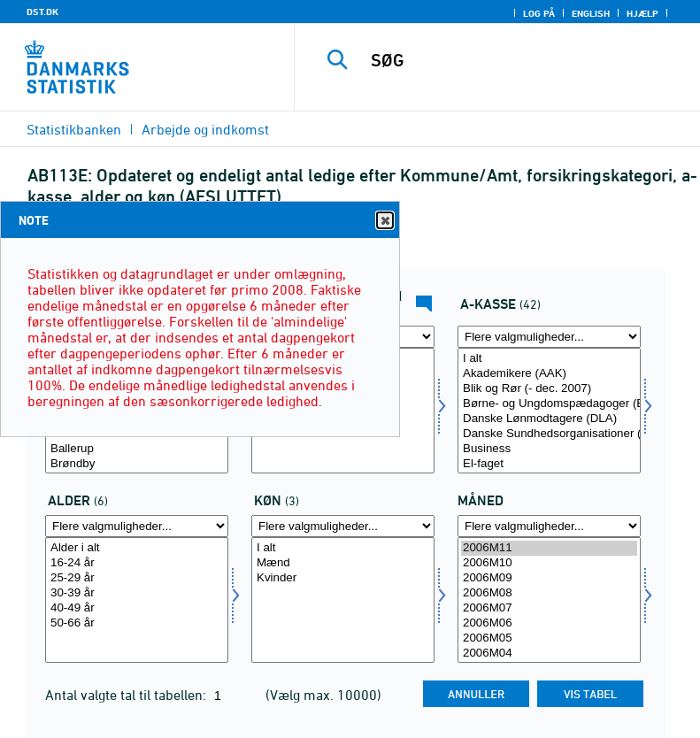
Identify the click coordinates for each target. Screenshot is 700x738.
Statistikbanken (74, 129)
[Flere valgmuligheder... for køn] (343, 526)
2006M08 (549, 593)
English (591, 13)
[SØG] (524, 60)
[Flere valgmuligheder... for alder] (137, 526)
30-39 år (137, 593)
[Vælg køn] (343, 600)
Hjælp (642, 13)
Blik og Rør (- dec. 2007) (549, 389)
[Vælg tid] (549, 600)
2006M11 (549, 548)
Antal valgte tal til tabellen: (127, 695)
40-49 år (137, 608)
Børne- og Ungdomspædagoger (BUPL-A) (549, 404)
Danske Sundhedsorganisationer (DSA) (549, 434)
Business (549, 449)
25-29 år (137, 578)
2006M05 (549, 638)
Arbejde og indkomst (205, 129)
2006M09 (549, 578)
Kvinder (343, 578)
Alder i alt (137, 548)
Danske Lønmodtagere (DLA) (549, 419)
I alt (549, 359)
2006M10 (549, 563)
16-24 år (137, 563)
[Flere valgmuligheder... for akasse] (549, 337)
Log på (539, 13)
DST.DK (42, 12)
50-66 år (137, 623)
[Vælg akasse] (549, 411)
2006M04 (549, 653)
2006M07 (549, 608)
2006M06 (549, 623)
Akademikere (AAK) (549, 374)
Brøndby (137, 464)
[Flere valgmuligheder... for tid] (549, 526)
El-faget (549, 464)
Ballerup (137, 449)
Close (384, 221)
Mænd (343, 563)
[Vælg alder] (137, 600)
